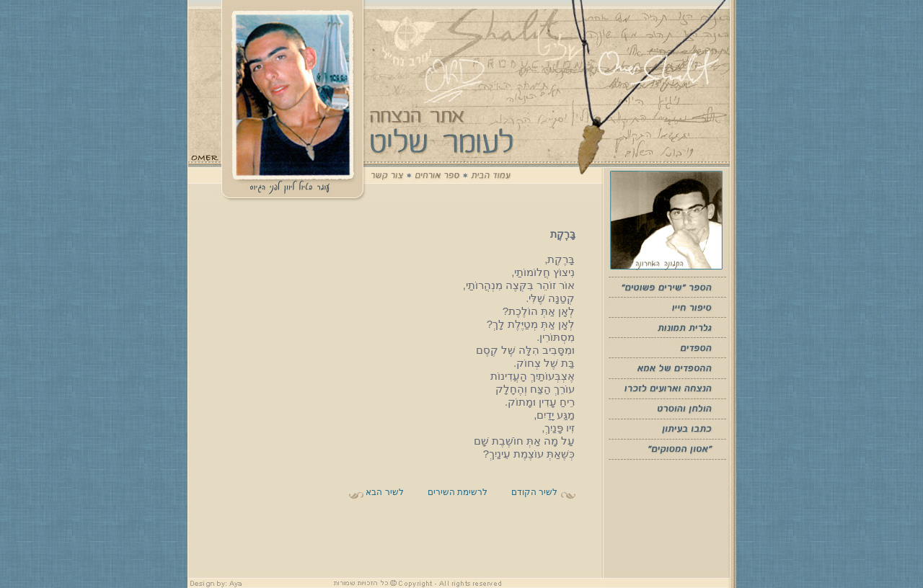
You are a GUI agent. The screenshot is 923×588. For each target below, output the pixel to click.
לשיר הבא (384, 492)
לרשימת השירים (458, 492)
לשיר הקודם (534, 492)
